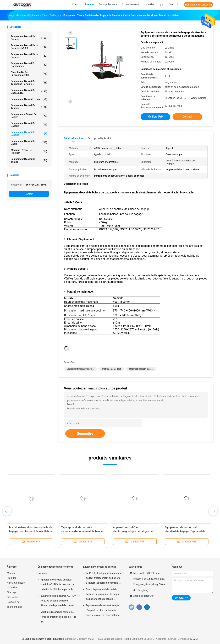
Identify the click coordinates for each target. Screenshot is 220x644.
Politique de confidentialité (14, 604)
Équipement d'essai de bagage (29, 134)
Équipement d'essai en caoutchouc (29, 65)
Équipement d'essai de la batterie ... (29, 56)
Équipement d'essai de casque (29, 125)
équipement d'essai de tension (29, 107)
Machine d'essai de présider (29, 151)
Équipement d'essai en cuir (29, 99)
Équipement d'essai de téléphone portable (56, 570)
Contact (29, 194)
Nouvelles (12, 588)
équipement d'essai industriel (80, 369)
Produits (11, 578)
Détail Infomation (73, 138)
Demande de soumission (199, 5)
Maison (11, 573)
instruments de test (112, 369)
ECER (196, 639)
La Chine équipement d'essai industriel (42, 639)
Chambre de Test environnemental (29, 74)
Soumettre (85, 434)
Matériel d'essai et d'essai (141, 369)
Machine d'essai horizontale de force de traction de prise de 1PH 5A (58, 617)
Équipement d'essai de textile (29, 160)
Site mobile (13, 597)
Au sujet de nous (16, 583)
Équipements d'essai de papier (29, 116)
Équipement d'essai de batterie (29, 38)
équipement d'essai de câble (29, 142)
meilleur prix (155, 117)
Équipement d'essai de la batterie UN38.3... (29, 47)
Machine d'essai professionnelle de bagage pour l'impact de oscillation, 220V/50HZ (31, 531)
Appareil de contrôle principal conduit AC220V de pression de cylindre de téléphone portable (57, 584)
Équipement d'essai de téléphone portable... (29, 83)
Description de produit (99, 138)
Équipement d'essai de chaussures (29, 92)
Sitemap (11, 592)
